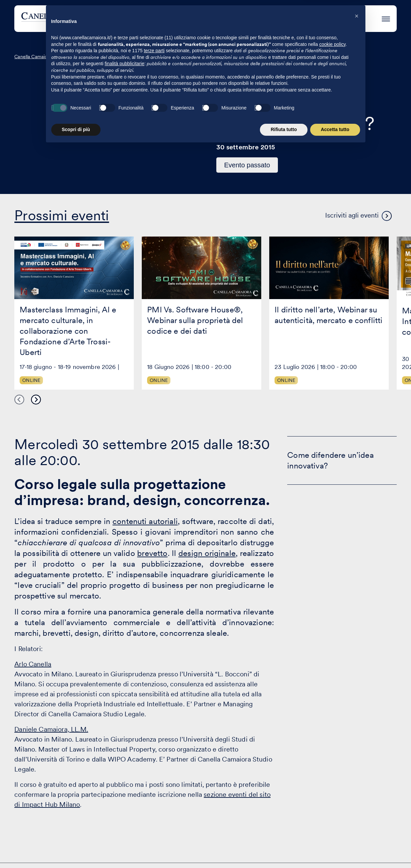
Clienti (229, 19)
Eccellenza (299, 19)
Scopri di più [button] (76, 855)
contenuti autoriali (145, 521)
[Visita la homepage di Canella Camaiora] (70, 19)
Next (36, 400)
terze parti (154, 777)
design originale (207, 553)
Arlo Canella (33, 664)
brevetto (152, 553)
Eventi (261, 19)
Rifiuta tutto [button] (284, 855)
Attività (196, 19)
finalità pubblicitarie (125, 789)
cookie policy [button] (332, 770)
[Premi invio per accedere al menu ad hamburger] (386, 18)
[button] (357, 742)
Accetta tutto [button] (335, 855)
